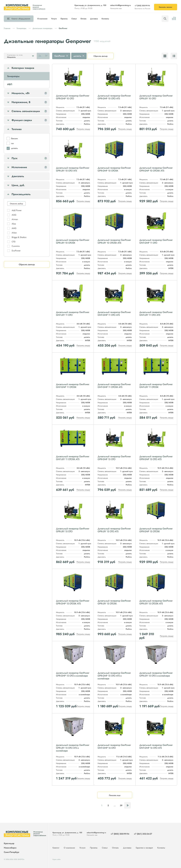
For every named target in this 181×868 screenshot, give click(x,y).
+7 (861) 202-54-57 (143, 834)
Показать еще (115, 795)
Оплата (83, 19)
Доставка (94, 19)
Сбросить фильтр (100, 56)
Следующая (128, 805)
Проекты (64, 19)
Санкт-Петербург (12, 852)
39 (121, 805)
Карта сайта (56, 859)
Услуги (54, 19)
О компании (42, 19)
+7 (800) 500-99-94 (142, 6)
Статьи (74, 19)
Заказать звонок (165, 7)
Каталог (21, 19)
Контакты (105, 19)
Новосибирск (10, 848)
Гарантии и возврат (145, 848)
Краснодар (9, 843)
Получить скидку (83, 129)
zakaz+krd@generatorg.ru (121, 5)
